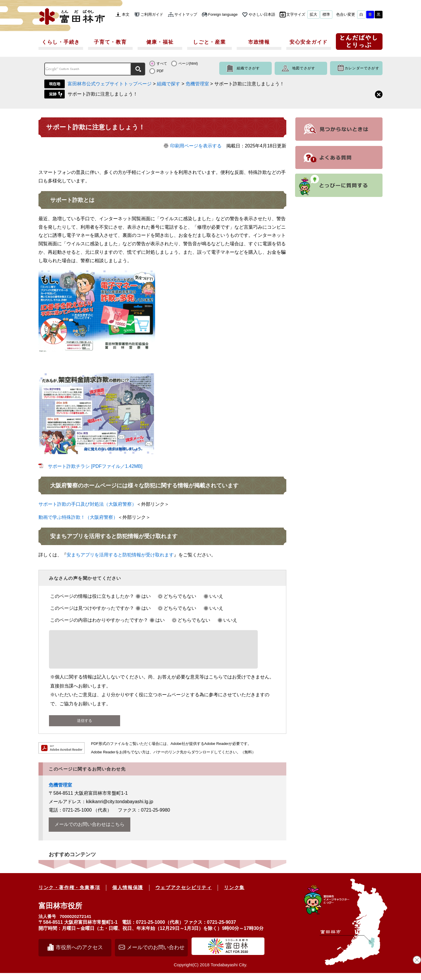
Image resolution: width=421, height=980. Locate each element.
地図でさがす (304, 68)
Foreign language (223, 14)
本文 (126, 14)
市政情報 (259, 42)
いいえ (216, 596)
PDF (160, 71)
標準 (326, 14)
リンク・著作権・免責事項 (69, 894)
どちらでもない (180, 596)
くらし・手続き (61, 42)
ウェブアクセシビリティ (184, 894)
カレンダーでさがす (362, 68)
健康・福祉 (160, 42)
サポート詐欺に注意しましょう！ (103, 94)
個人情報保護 (128, 894)
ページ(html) (188, 64)
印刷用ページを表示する (196, 146)
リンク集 (234, 894)
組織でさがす (248, 68)
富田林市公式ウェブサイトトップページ (110, 84)
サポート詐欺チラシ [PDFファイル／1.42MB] (95, 466)
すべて (162, 64)
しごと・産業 (209, 42)
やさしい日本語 (262, 14)
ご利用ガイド (152, 14)
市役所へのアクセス (79, 954)
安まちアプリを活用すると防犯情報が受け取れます (120, 555)
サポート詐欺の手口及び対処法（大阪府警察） (87, 504)
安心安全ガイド (309, 42)
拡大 (313, 14)
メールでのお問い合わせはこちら (90, 831)
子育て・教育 (110, 42)
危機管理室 (197, 84)
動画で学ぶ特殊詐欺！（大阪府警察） (78, 517)
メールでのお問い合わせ (156, 954)
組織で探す (169, 84)
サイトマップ (186, 14)
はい (146, 596)
